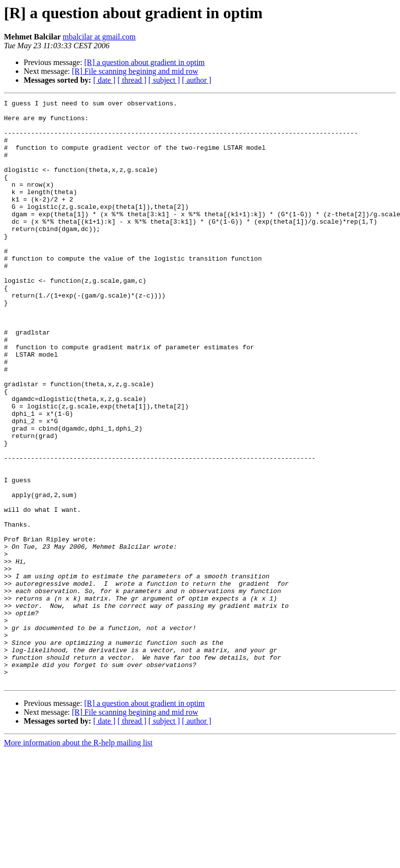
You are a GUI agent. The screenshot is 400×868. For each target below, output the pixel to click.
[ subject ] (164, 80)
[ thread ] (132, 80)
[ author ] (197, 80)
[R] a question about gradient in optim (145, 62)
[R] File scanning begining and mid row (135, 71)
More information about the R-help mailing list (78, 859)
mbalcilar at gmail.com (99, 37)
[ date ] (104, 80)
